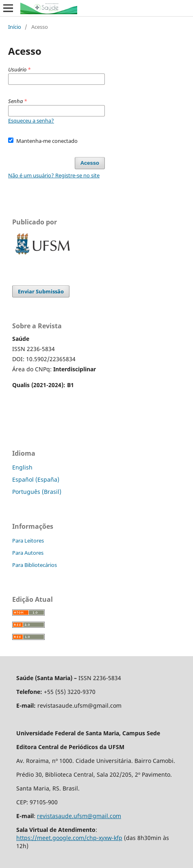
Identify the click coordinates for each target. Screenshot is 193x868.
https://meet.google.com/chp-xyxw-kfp (69, 838)
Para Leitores (28, 541)
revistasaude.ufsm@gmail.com (79, 816)
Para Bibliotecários (35, 565)
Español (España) (36, 479)
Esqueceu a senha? (31, 121)
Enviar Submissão (41, 291)
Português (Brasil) (37, 492)
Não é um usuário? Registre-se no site (54, 175)
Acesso (90, 163)
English (22, 467)
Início (15, 27)
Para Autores (28, 553)
